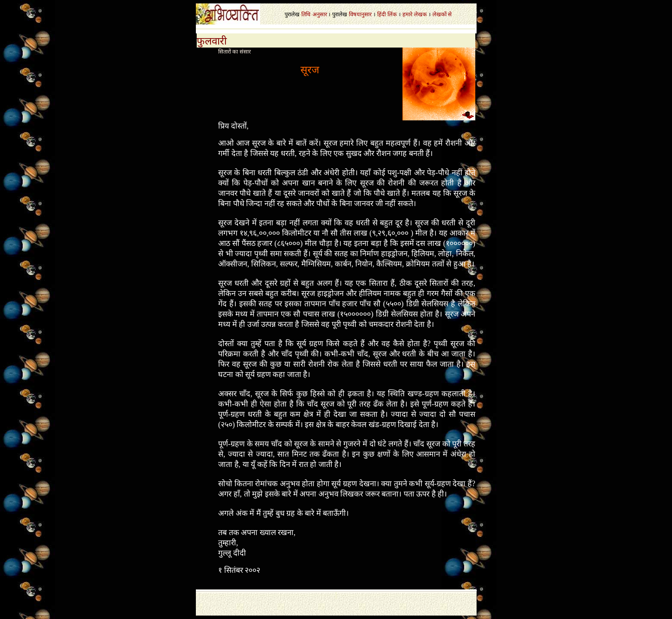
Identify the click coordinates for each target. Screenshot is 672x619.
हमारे (407, 14)
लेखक (420, 14)
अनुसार (320, 14)
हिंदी (381, 14)
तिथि (306, 14)
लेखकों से (442, 14)
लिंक (392, 14)
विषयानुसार (360, 14)
